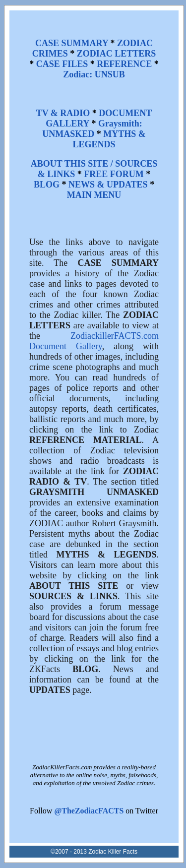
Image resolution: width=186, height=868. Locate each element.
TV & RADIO (63, 113)
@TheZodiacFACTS (89, 811)
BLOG (47, 185)
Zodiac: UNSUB (94, 74)
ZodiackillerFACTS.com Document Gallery (94, 341)
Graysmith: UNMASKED (92, 129)
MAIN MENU (94, 195)
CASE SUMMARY (72, 43)
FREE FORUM (114, 174)
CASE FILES (62, 64)
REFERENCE (124, 64)
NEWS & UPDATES (108, 185)
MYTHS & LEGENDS (109, 139)
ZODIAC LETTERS (117, 54)
